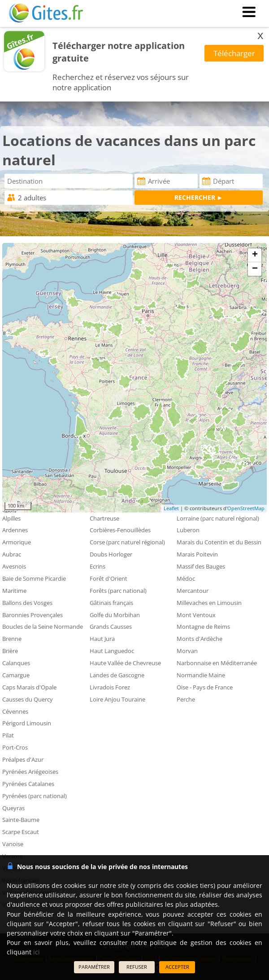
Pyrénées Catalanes (28, 784)
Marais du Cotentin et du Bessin (219, 542)
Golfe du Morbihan (115, 615)
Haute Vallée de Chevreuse (125, 663)
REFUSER (137, 967)
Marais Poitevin (197, 554)
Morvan (187, 651)
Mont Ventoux (196, 615)
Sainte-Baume (21, 820)
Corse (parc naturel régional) (127, 542)
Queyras (13, 808)
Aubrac (12, 554)
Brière (10, 651)
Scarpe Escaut (21, 832)
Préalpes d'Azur (23, 759)
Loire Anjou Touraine (117, 699)
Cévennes (15, 711)
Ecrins (98, 566)
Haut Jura (102, 639)
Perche (186, 699)
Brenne (12, 639)
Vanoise (13, 844)
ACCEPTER (177, 967)
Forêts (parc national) (118, 591)
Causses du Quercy (28, 699)
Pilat (8, 735)
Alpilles (11, 518)
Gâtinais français (111, 603)
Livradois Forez (110, 687)
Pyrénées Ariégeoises (30, 772)
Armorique (17, 542)
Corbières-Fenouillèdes (120, 530)
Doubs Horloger (111, 554)
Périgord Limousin (27, 723)
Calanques (16, 663)
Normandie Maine (201, 675)
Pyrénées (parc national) (35, 796)
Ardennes (15, 530)
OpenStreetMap (246, 508)
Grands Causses (111, 627)
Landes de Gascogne (117, 675)
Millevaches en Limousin (209, 603)
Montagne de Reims (203, 627)
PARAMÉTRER (94, 967)
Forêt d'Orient (108, 578)
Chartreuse (104, 518)
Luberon (188, 530)
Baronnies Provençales (33, 615)
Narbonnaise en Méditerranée (217, 663)
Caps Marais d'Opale (29, 687)
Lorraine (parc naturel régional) (218, 518)
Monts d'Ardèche (200, 639)
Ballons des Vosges (27, 603)
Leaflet (171, 508)
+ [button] (255, 255)
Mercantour (193, 591)
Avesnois (14, 566)
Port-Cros (15, 747)
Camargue (16, 675)
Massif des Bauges (201, 566)
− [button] (255, 269)
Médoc (186, 578)
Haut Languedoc (112, 651)
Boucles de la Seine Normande (43, 627)
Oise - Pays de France (205, 687)
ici (37, 952)
